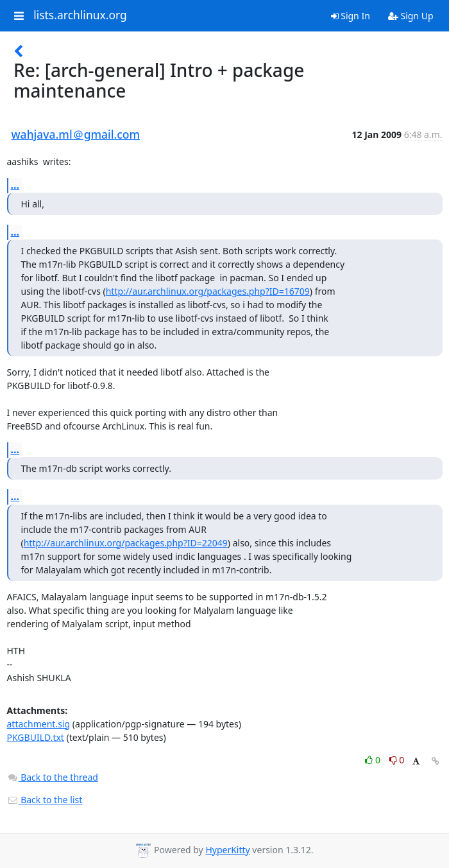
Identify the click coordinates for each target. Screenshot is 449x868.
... (15, 185)
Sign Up (411, 16)
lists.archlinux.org (80, 15)
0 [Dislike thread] (397, 760)
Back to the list (45, 800)
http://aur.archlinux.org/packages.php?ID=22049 (126, 543)
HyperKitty (227, 850)
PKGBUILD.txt (36, 737)
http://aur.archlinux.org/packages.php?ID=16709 (208, 291)
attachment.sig (39, 724)
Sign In (351, 16)
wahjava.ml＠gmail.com (76, 134)
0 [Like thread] (374, 760)
